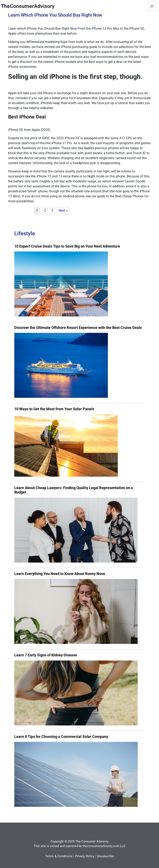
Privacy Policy (85, 856)
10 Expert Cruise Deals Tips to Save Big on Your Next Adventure (67, 246)
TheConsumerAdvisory (28, 6)
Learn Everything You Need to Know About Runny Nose (60, 574)
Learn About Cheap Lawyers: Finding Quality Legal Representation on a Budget (74, 490)
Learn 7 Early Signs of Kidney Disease (46, 655)
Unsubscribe (105, 856)
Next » (63, 211)
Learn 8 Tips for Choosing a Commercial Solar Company (61, 737)
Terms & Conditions (59, 856)
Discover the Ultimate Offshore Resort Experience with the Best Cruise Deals (78, 328)
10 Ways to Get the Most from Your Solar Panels (54, 409)
